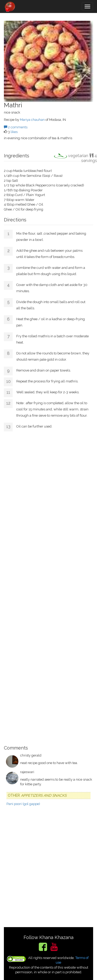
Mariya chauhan (32, 120)
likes (14, 132)
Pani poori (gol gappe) (23, 804)
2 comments (16, 127)
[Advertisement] (48, 586)
